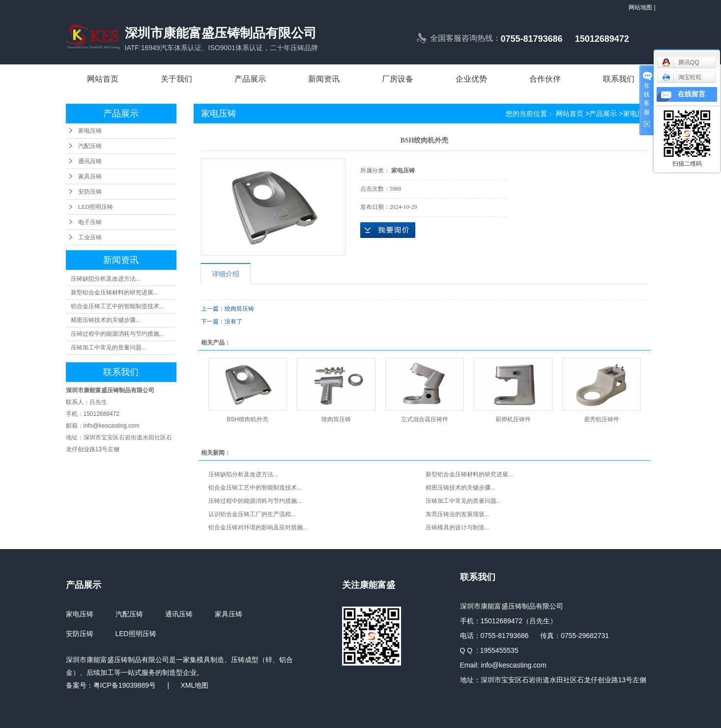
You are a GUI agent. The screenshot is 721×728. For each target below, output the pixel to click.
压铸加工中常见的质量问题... (109, 348)
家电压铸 (90, 131)
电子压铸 (90, 222)
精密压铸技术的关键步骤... (106, 320)
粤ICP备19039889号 (125, 685)
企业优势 (471, 79)
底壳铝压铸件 (602, 419)
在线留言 (692, 94)
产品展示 (250, 79)
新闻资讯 (324, 79)
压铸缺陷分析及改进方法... (106, 279)
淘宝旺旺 (682, 77)
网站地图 (640, 7)
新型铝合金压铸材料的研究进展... (115, 292)
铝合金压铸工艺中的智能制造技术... (117, 306)
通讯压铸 (90, 161)
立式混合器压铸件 (425, 419)
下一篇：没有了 (222, 321)
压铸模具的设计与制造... (458, 527)
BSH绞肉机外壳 (247, 419)
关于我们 (176, 79)
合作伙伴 (545, 79)
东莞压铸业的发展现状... (458, 514)
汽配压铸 (90, 146)
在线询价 (388, 230)
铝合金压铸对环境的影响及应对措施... (258, 527)
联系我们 (619, 79)
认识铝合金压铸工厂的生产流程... (252, 514)
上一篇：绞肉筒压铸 (228, 309)
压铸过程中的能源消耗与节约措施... (117, 334)
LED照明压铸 (96, 207)
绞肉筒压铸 (336, 419)
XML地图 (194, 685)
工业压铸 (90, 237)
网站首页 (103, 79)
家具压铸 (90, 176)
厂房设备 (398, 79)
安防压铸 (90, 192)
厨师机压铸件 (513, 419)
